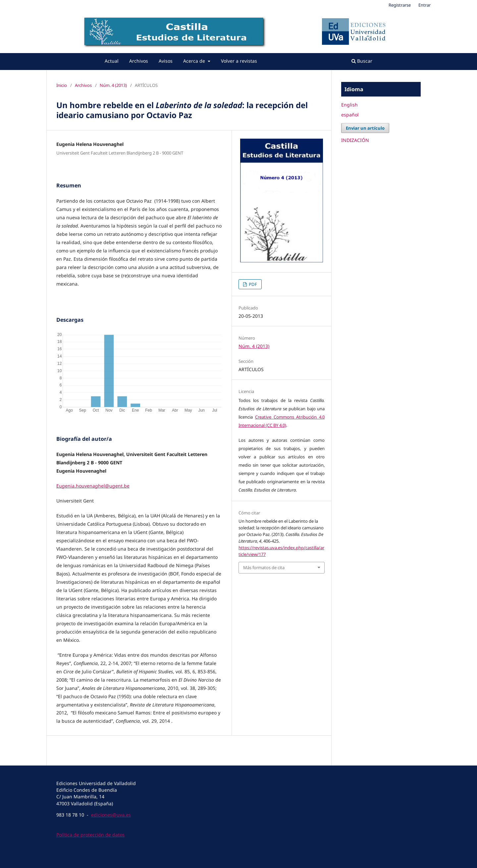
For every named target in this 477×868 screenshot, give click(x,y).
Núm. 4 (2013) (113, 85)
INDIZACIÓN (355, 140)
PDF (252, 284)
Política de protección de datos (90, 835)
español (350, 115)
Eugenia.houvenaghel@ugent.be (93, 486)
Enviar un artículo (365, 128)
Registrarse (400, 5)
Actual (112, 61)
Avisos (166, 61)
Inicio (62, 85)
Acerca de (195, 61)
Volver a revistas (239, 61)
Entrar (424, 5)
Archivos (139, 61)
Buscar (362, 61)
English (349, 105)
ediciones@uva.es (111, 815)
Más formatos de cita (264, 568)
